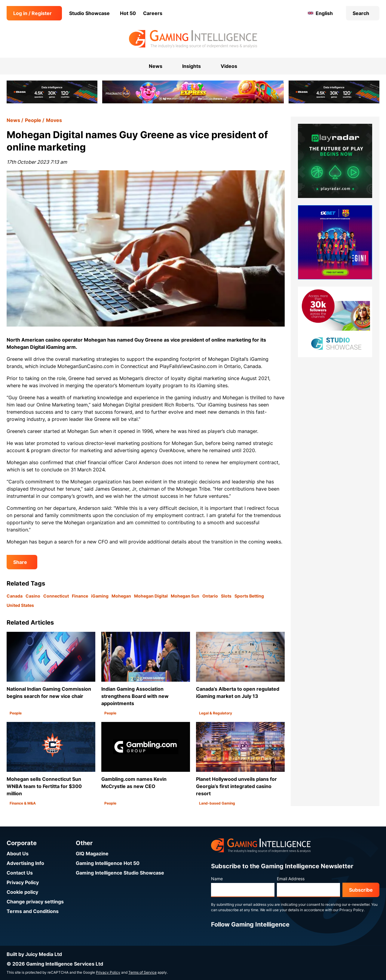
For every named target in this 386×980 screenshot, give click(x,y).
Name (217, 879)
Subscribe (361, 890)
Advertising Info (25, 863)
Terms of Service (142, 972)
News (13, 120)
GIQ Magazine (92, 854)
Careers (153, 13)
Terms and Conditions (33, 911)
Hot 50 (128, 13)
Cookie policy (22, 892)
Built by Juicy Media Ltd (34, 954)
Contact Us (20, 873)
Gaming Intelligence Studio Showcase (120, 873)
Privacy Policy (23, 882)
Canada (15, 596)
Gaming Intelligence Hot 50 (108, 863)
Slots (226, 596)
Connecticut (56, 596)
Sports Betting (249, 596)
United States (20, 605)
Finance (80, 596)
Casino (33, 596)
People (33, 120)
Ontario (210, 596)
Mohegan (121, 596)
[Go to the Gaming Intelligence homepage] (193, 39)
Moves (54, 120)
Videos (229, 66)
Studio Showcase (89, 13)
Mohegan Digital (151, 596)
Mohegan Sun (185, 596)
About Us (18, 854)
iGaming (100, 596)
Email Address (291, 879)
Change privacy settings (35, 902)
